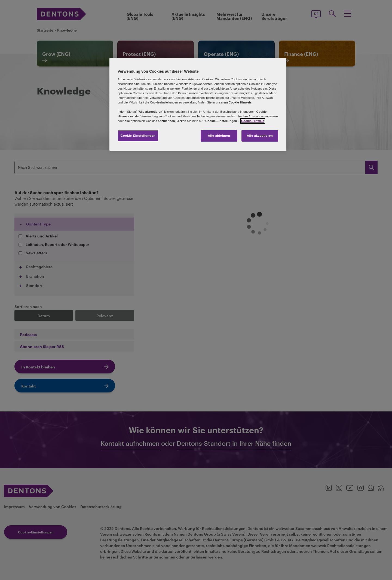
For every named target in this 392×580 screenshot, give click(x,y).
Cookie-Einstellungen (138, 136)
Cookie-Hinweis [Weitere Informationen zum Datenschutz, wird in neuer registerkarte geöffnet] (253, 121)
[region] (198, 104)
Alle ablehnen (219, 136)
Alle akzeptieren (260, 136)
